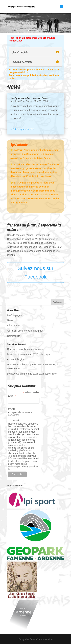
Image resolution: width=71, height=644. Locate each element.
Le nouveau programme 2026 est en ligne (29, 354)
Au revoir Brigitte (16, 359)
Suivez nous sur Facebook (35, 272)
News (10, 320)
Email (12, 396)
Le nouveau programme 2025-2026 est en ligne (32, 374)
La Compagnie (15, 315)
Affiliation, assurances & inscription (25, 331)
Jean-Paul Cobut (23, 101)
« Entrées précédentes (22, 129)
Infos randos (14, 326)
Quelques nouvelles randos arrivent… (30, 98)
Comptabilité (14, 336)
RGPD (11, 409)
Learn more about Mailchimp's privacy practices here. (23, 467)
